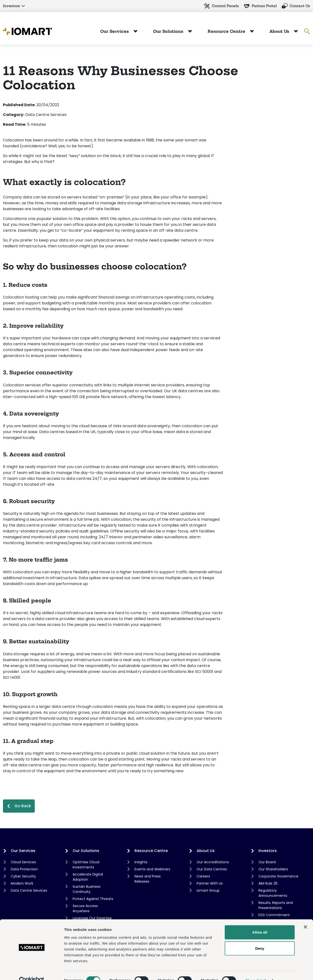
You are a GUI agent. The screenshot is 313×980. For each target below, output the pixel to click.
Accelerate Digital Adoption (88, 877)
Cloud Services (23, 862)
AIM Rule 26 (268, 883)
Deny (260, 938)
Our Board (267, 862)
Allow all (260, 922)
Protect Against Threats (93, 899)
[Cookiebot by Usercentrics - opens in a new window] (32, 970)
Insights (141, 862)
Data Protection (24, 869)
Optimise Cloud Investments (86, 865)
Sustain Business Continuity (87, 889)
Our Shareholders (273, 869)
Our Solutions (169, 31)
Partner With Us (210, 883)
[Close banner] (305, 917)
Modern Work (22, 883)
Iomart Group (208, 890)
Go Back (23, 806)
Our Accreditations (213, 862)
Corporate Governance (278, 876)
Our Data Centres (212, 869)
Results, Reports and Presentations (276, 905)
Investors (11, 6)
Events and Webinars (152, 869)
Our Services (115, 31)
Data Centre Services (29, 890)
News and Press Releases (148, 879)
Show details (257, 970)
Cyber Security (23, 876)
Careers (203, 876)
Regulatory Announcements (273, 893)
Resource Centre (227, 31)
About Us (280, 31)
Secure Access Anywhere (85, 908)
